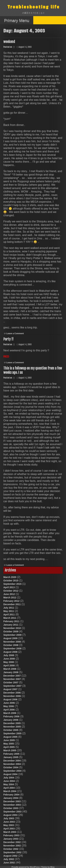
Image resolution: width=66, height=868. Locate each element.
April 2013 (9, 587)
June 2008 (9, 659)
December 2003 (12, 801)
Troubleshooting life (34, 7)
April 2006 (9, 710)
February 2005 (11, 754)
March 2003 (10, 832)
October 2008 (11, 645)
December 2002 (12, 842)
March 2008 (10, 669)
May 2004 (9, 784)
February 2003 (11, 835)
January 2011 (11, 625)
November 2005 (12, 727)
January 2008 (11, 672)
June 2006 (9, 703)
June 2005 (9, 740)
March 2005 (10, 750)
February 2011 (11, 621)
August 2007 (10, 689)
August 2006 (10, 699)
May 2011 (9, 611)
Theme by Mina (48, 867)
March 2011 (10, 618)
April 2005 (9, 747)
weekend (9, 42)
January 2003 (11, 839)
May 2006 (9, 706)
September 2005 (12, 733)
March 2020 (10, 577)
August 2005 (10, 737)
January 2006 (11, 720)
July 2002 (9, 859)
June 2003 (9, 822)
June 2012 (9, 594)
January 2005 (11, 757)
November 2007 (12, 679)
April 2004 (9, 788)
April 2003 (9, 829)
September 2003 (12, 812)
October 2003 (11, 808)
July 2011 (9, 608)
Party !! (8, 339)
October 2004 (11, 767)
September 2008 (12, 648)
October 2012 (11, 591)
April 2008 (9, 665)
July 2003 (9, 818)
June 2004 (9, 781)
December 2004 (12, 761)
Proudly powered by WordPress (25, 867)
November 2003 (12, 805)
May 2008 (9, 662)
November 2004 (12, 764)
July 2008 (9, 655)
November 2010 (12, 628)
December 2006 (12, 693)
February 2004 (11, 795)
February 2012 (11, 601)
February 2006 (11, 716)
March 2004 (10, 791)
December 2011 (12, 604)
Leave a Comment (15, 334)
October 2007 (11, 682)
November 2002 (12, 846)
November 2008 (12, 642)
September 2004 (12, 771)
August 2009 (10, 638)
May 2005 (9, 744)
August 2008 (10, 652)
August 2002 (10, 856)
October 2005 (11, 730)
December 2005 (12, 723)
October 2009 (11, 632)
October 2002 (11, 849)
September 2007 (12, 686)
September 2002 (12, 852)
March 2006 (10, 713)
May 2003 (9, 825)
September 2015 (12, 584)
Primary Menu (17, 20)
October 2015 (11, 581)
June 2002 (9, 863)
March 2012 (10, 598)
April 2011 (9, 615)
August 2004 (10, 774)
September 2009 (12, 635)
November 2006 (12, 696)
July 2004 (9, 778)
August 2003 (10, 815)
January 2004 (11, 798)
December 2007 (12, 676)
